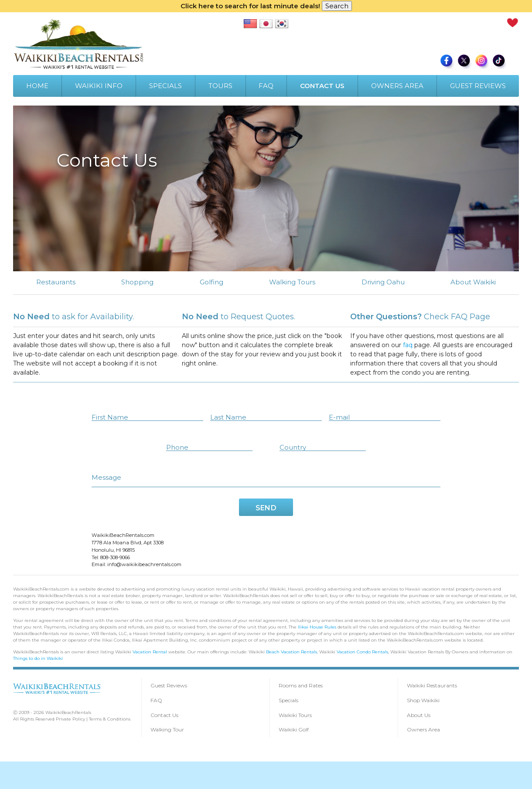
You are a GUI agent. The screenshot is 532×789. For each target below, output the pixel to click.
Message (106, 477)
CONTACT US (322, 86)
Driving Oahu (383, 282)
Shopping (137, 282)
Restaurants (56, 282)
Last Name (228, 417)
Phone (177, 447)
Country (293, 447)
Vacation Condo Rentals (362, 651)
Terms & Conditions (110, 719)
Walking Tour (167, 729)
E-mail (339, 417)
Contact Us (164, 715)
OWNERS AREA (397, 86)
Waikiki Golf (294, 729)
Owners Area (423, 729)
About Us (419, 715)
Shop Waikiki (423, 700)
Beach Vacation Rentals (292, 651)
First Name (110, 417)
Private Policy (70, 719)
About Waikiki (473, 282)
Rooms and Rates (301, 685)
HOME (37, 86)
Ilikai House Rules (317, 627)
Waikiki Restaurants (432, 685)
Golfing (211, 282)
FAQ (266, 86)
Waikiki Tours (295, 715)
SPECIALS (165, 86)
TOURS (220, 86)
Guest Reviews (169, 685)
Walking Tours (292, 282)
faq (414, 345)
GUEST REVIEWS (478, 86)
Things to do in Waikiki (38, 658)
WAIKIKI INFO (99, 86)
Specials (288, 700)
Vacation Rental (150, 651)
